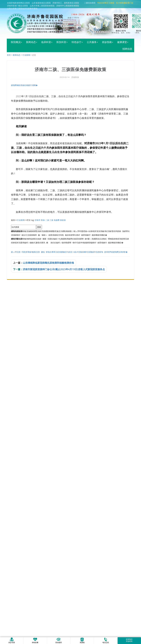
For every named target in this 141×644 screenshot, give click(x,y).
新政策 (63, 220)
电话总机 (106, 640)
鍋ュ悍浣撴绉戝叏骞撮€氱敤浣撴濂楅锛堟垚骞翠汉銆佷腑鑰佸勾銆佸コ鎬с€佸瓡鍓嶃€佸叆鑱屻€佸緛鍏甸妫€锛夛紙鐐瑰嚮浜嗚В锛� (69, 252)
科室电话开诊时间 (129, 640)
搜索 (39, 227)
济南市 (38, 220)
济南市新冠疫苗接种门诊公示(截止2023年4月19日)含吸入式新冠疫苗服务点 (64, 269)
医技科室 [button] (62, 42)
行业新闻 (26, 55)
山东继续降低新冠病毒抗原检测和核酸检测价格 (48, 263)
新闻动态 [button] (32, 42)
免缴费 (57, 220)
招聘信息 (127, 49)
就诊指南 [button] (108, 42)
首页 (9, 55)
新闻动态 (17, 55)
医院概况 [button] (16, 42)
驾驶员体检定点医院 (106, 3)
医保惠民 (59, 640)
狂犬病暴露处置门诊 (125, 3)
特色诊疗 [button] (77, 42)
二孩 (47, 220)
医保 (43, 220)
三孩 (51, 220)
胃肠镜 (82, 640)
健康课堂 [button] (123, 42)
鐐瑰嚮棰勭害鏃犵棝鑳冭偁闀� (24, 85)
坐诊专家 (12, 640)
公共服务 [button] (92, 42)
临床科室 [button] (47, 42)
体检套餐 (35, 640)
